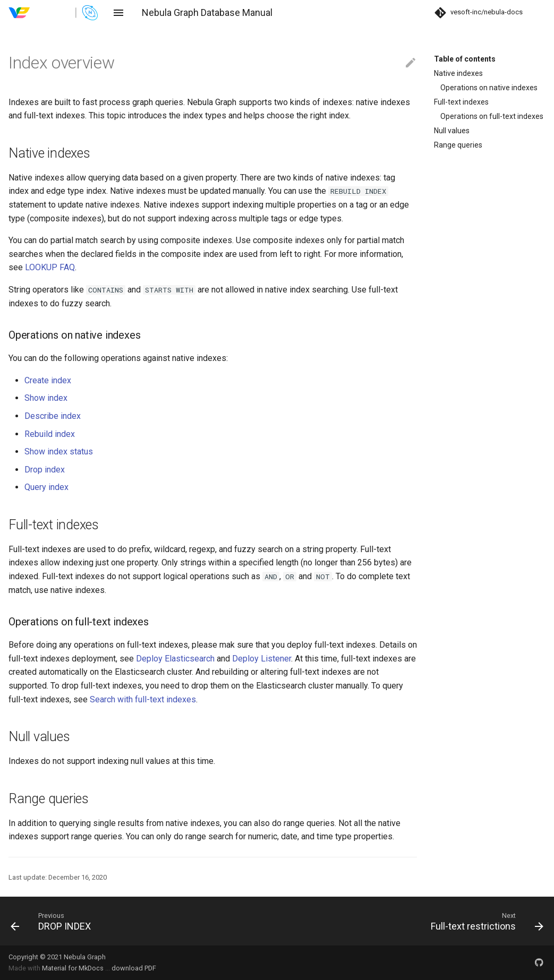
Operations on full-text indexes (492, 116)
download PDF (134, 968)
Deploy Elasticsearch (175, 659)
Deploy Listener (262, 659)
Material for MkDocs (74, 968)
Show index (46, 398)
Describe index (53, 416)
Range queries (458, 145)
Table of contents (465, 59)
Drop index (45, 470)
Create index (48, 380)
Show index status (59, 452)
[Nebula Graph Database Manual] (54, 13)
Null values (452, 131)
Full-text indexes (461, 102)
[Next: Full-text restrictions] (415, 921)
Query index (46, 487)
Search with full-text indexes (143, 699)
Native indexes (458, 73)
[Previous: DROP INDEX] (140, 921)
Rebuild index (50, 434)
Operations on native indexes (489, 88)
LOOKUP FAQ (50, 267)
